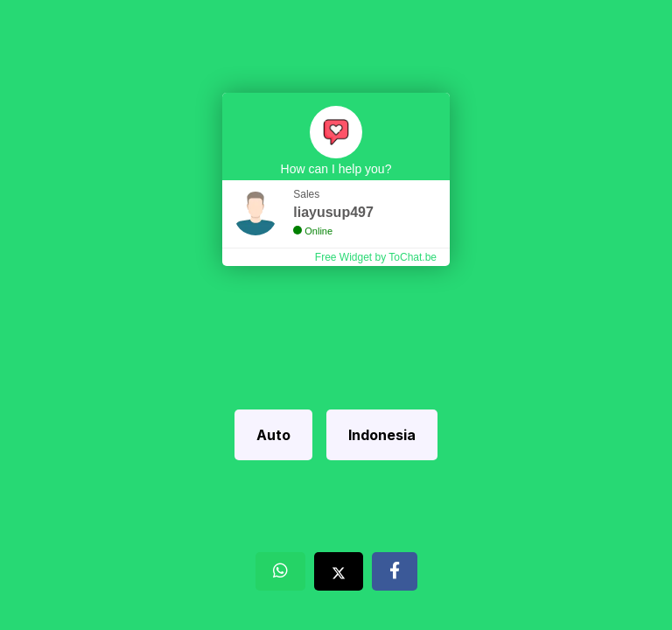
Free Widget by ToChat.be (376, 257)
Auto (273, 435)
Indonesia (382, 435)
